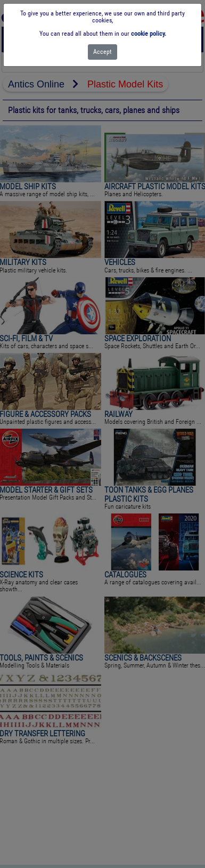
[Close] (102, 52)
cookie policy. (149, 34)
